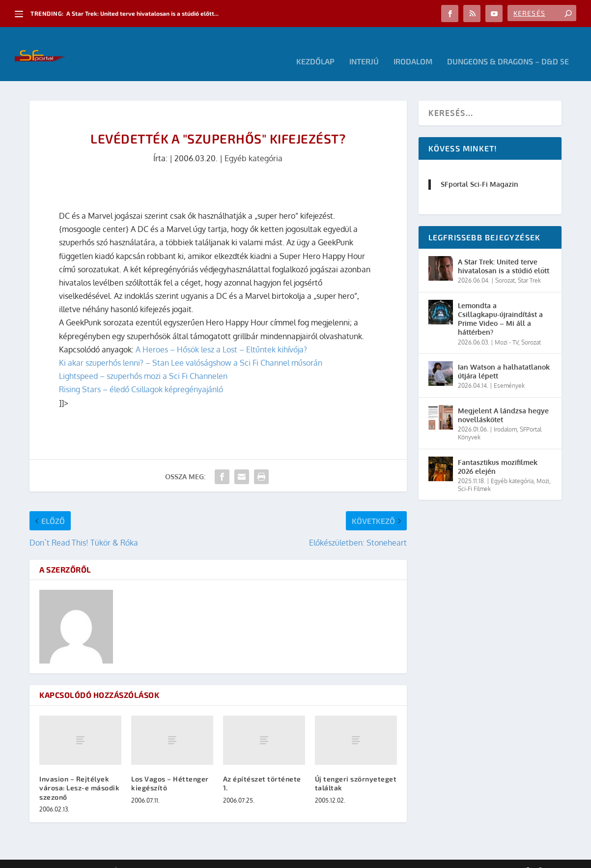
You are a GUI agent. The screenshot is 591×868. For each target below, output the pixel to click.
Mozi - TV (507, 328)
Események (509, 371)
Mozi (543, 466)
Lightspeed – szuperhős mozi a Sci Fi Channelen (143, 361)
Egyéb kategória (253, 144)
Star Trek (529, 266)
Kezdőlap (315, 47)
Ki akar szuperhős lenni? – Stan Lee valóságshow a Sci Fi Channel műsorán (191, 348)
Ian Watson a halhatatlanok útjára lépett (504, 357)
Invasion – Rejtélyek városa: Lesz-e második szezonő (79, 773)
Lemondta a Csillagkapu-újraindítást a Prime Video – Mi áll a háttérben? (500, 304)
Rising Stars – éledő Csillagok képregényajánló (141, 375)
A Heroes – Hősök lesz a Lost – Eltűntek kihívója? (221, 335)
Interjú (364, 47)
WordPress (169, 857)
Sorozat (505, 266)
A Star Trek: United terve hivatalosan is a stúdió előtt (504, 251)
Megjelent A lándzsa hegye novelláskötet (503, 400)
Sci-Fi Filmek (474, 474)
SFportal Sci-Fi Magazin (479, 169)
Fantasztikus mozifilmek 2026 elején (498, 452)
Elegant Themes (84, 857)
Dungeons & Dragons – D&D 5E (508, 47)
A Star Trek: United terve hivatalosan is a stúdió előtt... (142, 13)
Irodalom (413, 47)
